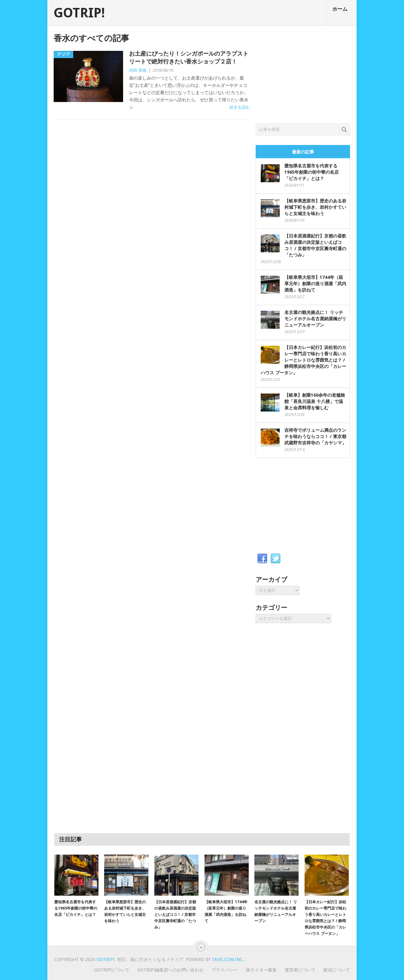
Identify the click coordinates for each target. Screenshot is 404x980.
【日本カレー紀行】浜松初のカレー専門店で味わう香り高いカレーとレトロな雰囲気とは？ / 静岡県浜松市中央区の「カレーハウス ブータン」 (303, 360)
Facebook (262, 559)
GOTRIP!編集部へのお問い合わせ (170, 970)
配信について (337, 970)
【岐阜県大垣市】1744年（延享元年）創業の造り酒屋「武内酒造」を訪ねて (315, 284)
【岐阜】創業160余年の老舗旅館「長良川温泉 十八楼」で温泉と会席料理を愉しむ (315, 401)
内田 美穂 (138, 70)
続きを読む (240, 107)
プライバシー (225, 970)
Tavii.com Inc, (228, 959)
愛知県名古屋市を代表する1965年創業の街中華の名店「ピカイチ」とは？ (312, 172)
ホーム (340, 9)
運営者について (300, 970)
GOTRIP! (79, 13)
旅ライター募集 (261, 970)
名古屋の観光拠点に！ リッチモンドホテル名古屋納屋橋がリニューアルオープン (315, 319)
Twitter (276, 559)
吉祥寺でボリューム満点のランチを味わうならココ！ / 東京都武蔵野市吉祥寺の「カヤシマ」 (315, 436)
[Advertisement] (303, 73)
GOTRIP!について (112, 970)
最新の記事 (303, 152)
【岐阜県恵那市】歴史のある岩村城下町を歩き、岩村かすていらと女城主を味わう (315, 207)
